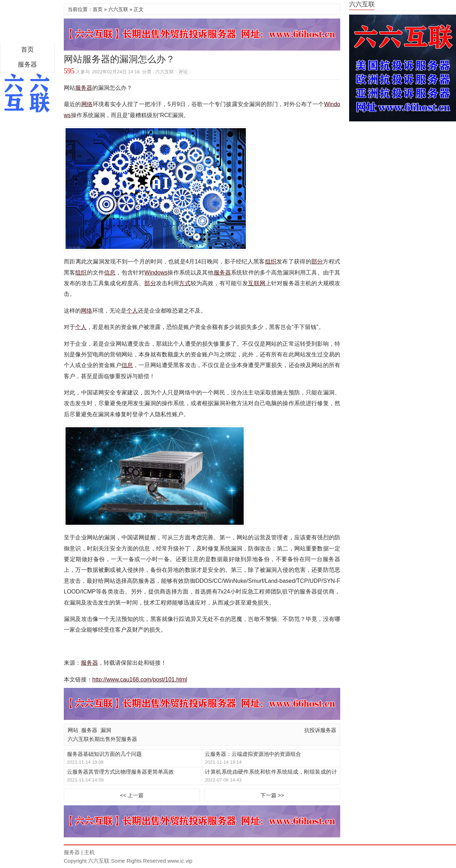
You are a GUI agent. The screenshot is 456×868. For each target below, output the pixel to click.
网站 (73, 730)
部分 (317, 262)
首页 (27, 49)
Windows (156, 273)
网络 (87, 104)
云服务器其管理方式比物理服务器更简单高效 (120, 772)
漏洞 (106, 730)
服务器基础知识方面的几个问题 (104, 754)
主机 (89, 852)
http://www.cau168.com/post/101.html (140, 679)
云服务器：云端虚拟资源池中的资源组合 (253, 754)
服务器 (27, 64)
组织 (271, 262)
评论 (183, 72)
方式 (185, 283)
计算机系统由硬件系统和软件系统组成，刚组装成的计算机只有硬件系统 (271, 772)
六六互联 (118, 9)
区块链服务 (27, 23)
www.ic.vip (180, 861)
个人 (132, 311)
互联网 (257, 283)
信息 (110, 273)
